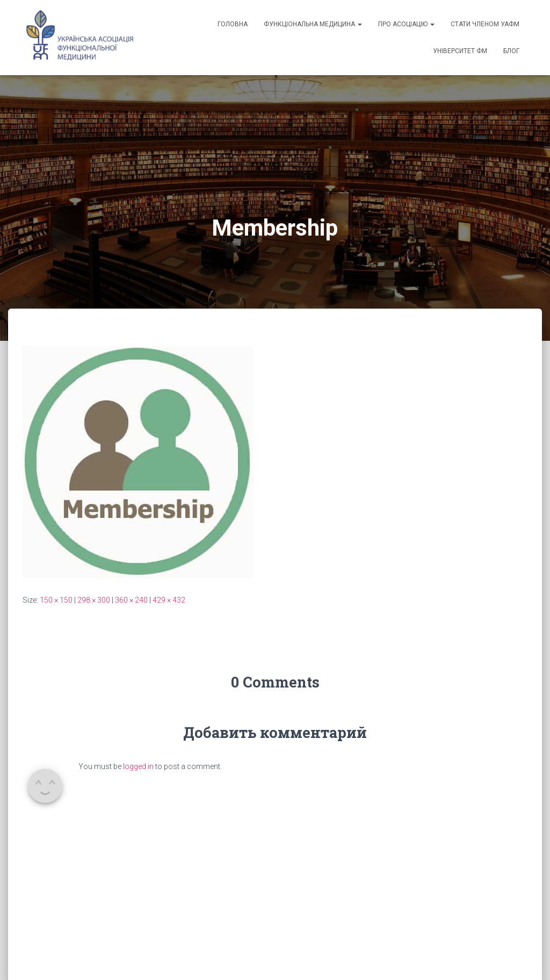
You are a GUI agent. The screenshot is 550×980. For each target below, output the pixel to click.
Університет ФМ (460, 51)
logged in (138, 766)
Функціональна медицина (313, 24)
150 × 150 (56, 600)
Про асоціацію (406, 24)
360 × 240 (131, 600)
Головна (233, 24)
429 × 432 (169, 600)
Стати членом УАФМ (485, 24)
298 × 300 (94, 600)
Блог (511, 51)
